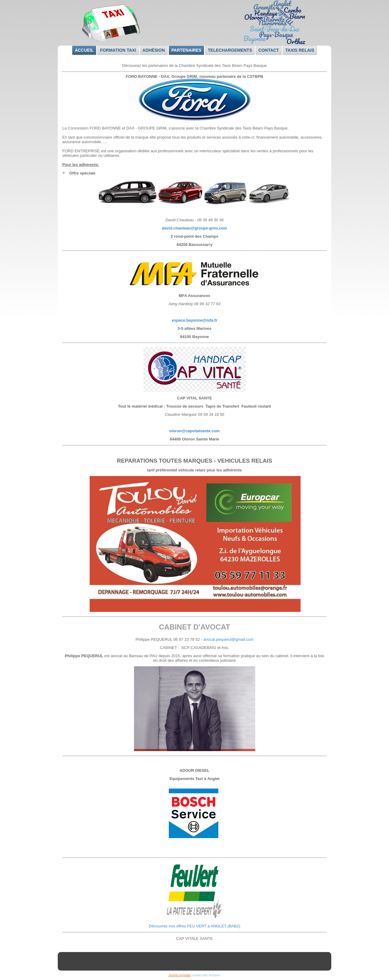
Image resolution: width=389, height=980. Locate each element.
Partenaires (186, 50)
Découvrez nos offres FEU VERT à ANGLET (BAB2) (194, 926)
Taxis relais (300, 50)
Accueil (84, 50)
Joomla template (179, 975)
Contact (269, 50)
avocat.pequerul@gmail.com (228, 639)
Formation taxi (118, 50)
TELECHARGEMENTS (230, 50)
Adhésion (154, 50)
